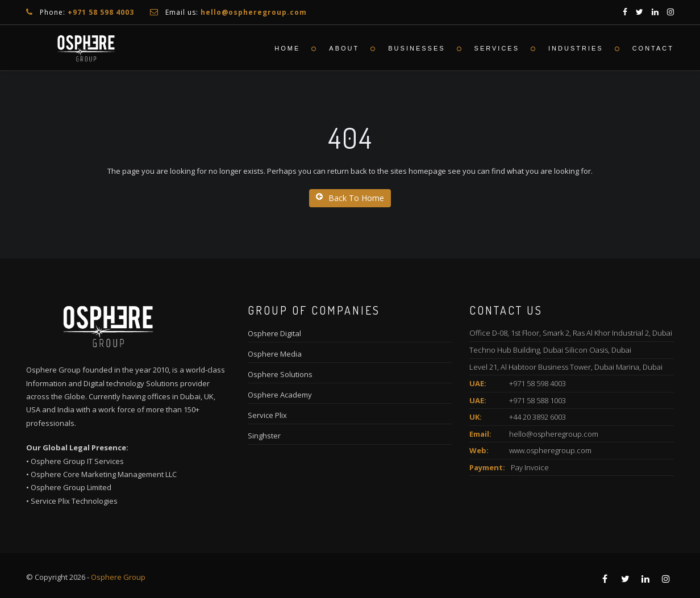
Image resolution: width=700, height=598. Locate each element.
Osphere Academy (280, 395)
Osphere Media (275, 354)
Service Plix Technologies (74, 501)
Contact (653, 48)
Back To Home (350, 198)
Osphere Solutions (280, 374)
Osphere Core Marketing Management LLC (104, 474)
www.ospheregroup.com (550, 450)
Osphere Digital (274, 333)
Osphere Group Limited (71, 487)
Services (497, 48)
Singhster (264, 436)
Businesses (416, 48)
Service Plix (267, 415)
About (344, 48)
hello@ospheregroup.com (554, 434)
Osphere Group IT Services (77, 461)
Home (287, 48)
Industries (576, 48)
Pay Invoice (530, 467)
